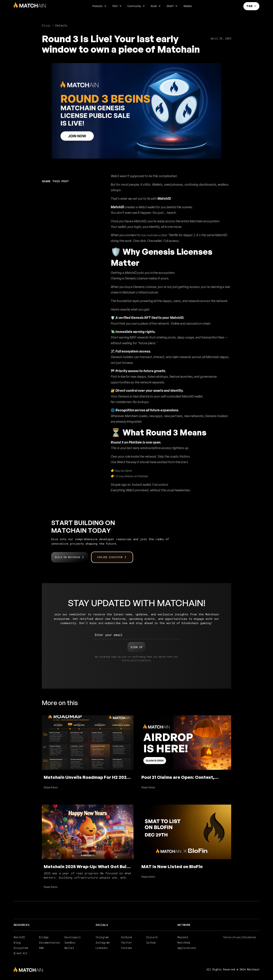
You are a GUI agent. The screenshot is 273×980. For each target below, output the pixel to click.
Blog (17, 942)
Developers (73, 937)
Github (151, 942)
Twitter (126, 942)
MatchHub (184, 942)
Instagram (102, 942)
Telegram (102, 937)
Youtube (126, 948)
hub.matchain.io (151, 235)
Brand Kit (21, 953)
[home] (30, 5)
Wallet (69, 948)
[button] (99, 6)
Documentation (49, 942)
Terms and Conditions (136, 660)
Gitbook (127, 937)
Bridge (44, 937)
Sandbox (70, 942)
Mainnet (183, 937)
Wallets (188, 6)
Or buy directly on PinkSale (131, 476)
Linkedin (102, 948)
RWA (41, 948)
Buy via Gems (123, 470)
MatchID (19, 937)
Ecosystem (21, 948)
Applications (187, 948)
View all (213, 702)
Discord (152, 937)
